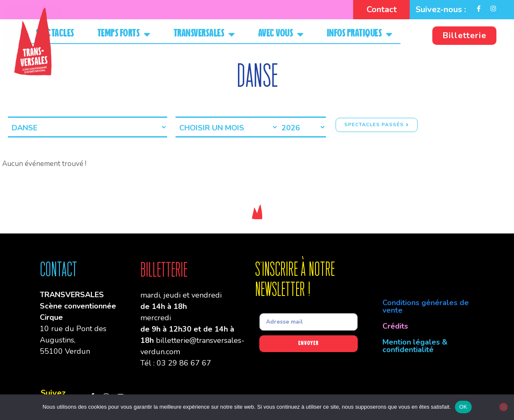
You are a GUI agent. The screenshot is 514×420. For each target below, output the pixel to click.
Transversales (204, 34)
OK (463, 407)
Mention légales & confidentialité (415, 346)
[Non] (504, 407)
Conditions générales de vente (426, 306)
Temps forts (124, 34)
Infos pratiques (360, 34)
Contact (382, 9)
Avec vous (281, 34)
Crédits (395, 326)
